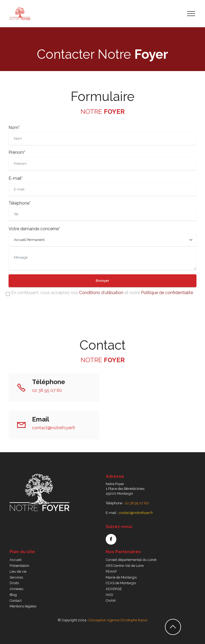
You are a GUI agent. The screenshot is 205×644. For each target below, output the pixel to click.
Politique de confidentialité (167, 293)
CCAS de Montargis (121, 583)
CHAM (111, 601)
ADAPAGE (114, 589)
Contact (16, 601)
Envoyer (102, 281)
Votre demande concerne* (34, 229)
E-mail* (16, 178)
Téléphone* (20, 203)
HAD (109, 595)
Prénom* (17, 152)
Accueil (16, 560)
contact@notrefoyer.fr (54, 428)
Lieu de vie (18, 571)
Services (16, 577)
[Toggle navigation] (191, 14)
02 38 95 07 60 (47, 390)
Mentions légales (23, 606)
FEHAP (111, 571)
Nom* (14, 128)
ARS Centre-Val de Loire (125, 566)
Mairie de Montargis (121, 577)
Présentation (19, 566)
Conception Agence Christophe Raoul (118, 620)
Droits (14, 583)
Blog (13, 595)
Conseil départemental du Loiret (131, 560)
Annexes (16, 589)
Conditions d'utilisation (101, 293)
